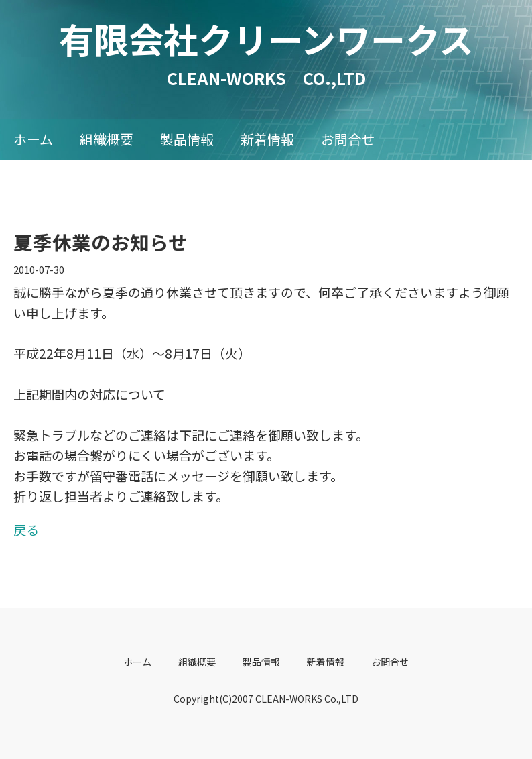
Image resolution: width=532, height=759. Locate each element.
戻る (26, 529)
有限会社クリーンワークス (284, 39)
